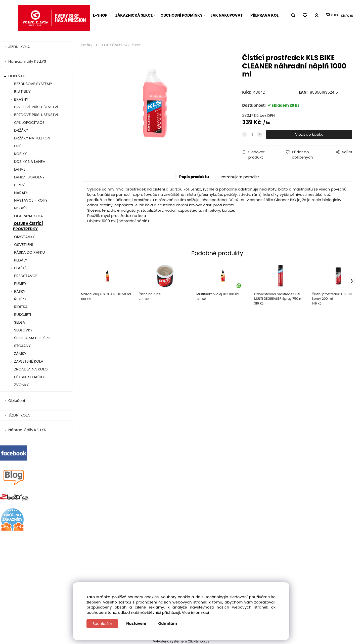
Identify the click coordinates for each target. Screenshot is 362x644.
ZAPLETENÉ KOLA (29, 361)
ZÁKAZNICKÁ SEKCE (134, 15)
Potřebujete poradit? (240, 177)
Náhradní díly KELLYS (28, 61)
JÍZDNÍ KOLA (20, 47)
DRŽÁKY (21, 130)
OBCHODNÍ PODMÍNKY (182, 15)
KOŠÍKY (20, 154)
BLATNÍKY (22, 91)
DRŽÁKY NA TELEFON (32, 138)
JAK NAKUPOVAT (227, 15)
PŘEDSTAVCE (25, 276)
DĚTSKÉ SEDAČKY (29, 377)
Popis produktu (194, 177)
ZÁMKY (20, 353)
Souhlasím (102, 623)
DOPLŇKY (17, 76)
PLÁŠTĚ (20, 268)
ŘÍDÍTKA (20, 307)
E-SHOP (100, 15)
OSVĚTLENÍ (24, 244)
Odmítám (168, 623)
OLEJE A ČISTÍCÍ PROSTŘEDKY (28, 226)
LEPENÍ (19, 185)
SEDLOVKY (23, 330)
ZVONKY (21, 385)
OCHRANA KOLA (28, 216)
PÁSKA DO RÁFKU (29, 252)
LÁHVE (19, 169)
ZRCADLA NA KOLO (30, 369)
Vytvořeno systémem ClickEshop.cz (181, 641)
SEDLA (19, 322)
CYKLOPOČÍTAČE (29, 122)
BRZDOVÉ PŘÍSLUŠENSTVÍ (36, 107)
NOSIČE (20, 208)
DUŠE (18, 146)
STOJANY (22, 346)
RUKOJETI (22, 314)
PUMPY (20, 283)
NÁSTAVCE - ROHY (30, 200)
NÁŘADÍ (20, 193)
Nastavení (136, 623)
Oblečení (17, 401)
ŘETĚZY (20, 299)
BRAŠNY (21, 99)
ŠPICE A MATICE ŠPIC (32, 338)
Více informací (196, 612)
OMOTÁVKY (24, 237)
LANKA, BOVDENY (29, 177)
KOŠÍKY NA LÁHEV (29, 161)
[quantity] (252, 135)
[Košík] (332, 15)
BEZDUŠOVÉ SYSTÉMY (33, 84)
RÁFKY (20, 291)
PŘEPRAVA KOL (264, 15)
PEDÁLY (20, 260)
